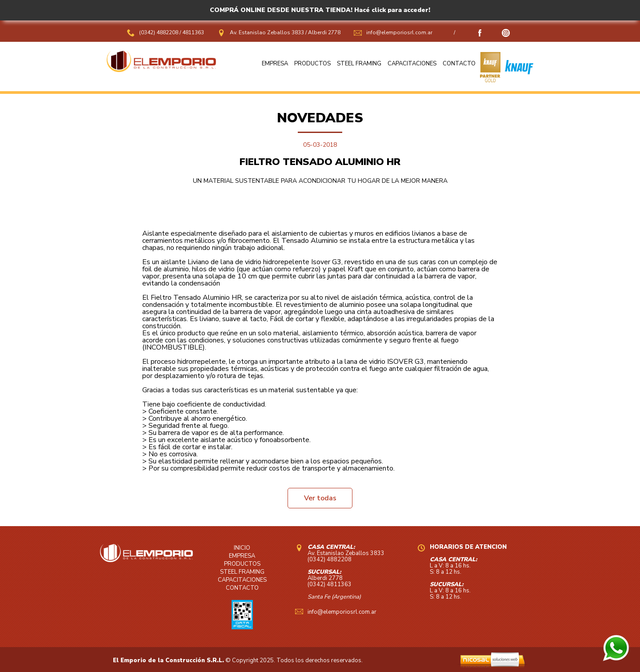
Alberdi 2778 (324, 32)
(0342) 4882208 (159, 32)
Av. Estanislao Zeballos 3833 (267, 32)
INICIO (242, 548)
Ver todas (320, 498)
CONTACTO (459, 64)
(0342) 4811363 (330, 584)
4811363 (193, 32)
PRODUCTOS (312, 64)
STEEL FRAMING (359, 64)
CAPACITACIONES (412, 64)
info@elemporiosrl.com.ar (399, 32)
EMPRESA (275, 64)
